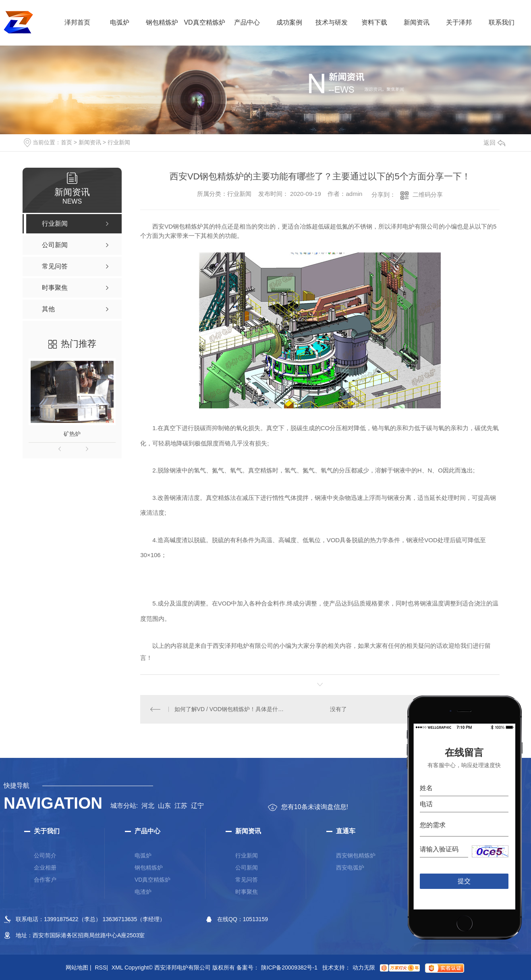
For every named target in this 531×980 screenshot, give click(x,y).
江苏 (181, 806)
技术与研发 (332, 22)
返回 (494, 143)
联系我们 (502, 22)
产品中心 (247, 22)
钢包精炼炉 (162, 22)
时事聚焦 (247, 892)
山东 (164, 806)
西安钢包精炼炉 (356, 855)
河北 (148, 806)
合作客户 (45, 880)
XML (117, 968)
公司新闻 (247, 868)
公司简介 (45, 855)
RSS (101, 968)
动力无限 (364, 968)
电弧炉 (120, 22)
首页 (66, 142)
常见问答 (247, 880)
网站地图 (79, 968)
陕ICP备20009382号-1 (289, 968)
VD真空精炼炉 (204, 22)
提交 (464, 881)
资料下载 (374, 22)
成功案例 (289, 22)
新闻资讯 (417, 22)
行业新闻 (119, 142)
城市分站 (123, 806)
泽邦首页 (77, 22)
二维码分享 (428, 195)
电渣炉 (143, 892)
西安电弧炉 (350, 868)
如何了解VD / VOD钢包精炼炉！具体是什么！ (230, 709)
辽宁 (197, 806)
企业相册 (45, 868)
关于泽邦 (459, 22)
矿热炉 (72, 434)
